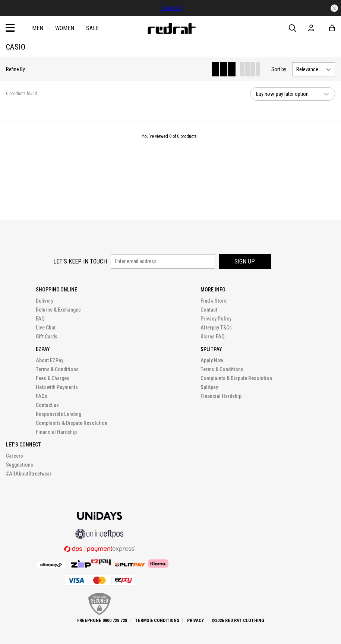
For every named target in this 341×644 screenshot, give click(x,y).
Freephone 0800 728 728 (102, 621)
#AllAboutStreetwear (29, 474)
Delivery (45, 301)
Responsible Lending (59, 414)
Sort (279, 69)
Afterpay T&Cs (216, 328)
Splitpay (209, 387)
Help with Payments (57, 387)
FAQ (40, 319)
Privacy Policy (216, 319)
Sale (92, 28)
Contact (209, 310)
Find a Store (214, 301)
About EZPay (50, 360)
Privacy (195, 621)
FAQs (42, 396)
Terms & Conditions (57, 369)
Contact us (47, 405)
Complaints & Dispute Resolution (72, 423)
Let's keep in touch (80, 261)
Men (38, 28)
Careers (15, 456)
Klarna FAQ (213, 337)
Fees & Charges (53, 378)
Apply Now (212, 360)
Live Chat (46, 328)
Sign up (245, 261)
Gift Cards (47, 337)
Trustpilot (170, 8)
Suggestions (20, 465)
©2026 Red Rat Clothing (238, 621)
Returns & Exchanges (58, 310)
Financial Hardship (56, 432)
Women (65, 28)
